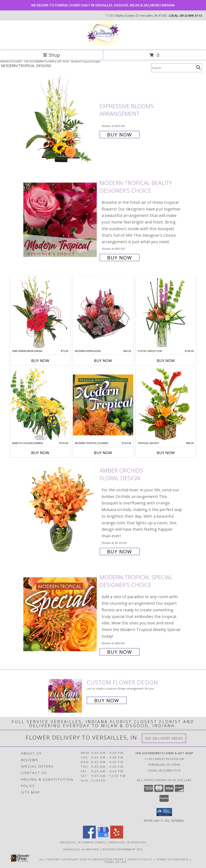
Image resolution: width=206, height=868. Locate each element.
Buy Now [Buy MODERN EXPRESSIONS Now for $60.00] (103, 361)
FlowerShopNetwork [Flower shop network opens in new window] (106, 859)
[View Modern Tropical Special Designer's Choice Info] (60, 614)
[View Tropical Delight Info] (166, 405)
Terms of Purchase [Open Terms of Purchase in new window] (173, 859)
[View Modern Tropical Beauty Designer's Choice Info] (60, 220)
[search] (198, 67)
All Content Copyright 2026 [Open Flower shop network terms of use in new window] (63, 859)
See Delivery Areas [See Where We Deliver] (164, 738)
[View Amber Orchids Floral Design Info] (60, 511)
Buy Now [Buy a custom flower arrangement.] (107, 700)
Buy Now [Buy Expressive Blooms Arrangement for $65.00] (120, 135)
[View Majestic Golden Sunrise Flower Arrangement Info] (40, 405)
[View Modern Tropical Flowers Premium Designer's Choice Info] (103, 405)
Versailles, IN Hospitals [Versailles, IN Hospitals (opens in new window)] (128, 842)
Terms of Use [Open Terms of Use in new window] (116, 862)
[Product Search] (173, 68)
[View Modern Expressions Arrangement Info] (103, 313)
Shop (51, 55)
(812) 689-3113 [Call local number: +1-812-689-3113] (191, 15)
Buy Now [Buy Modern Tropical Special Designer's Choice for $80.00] (120, 652)
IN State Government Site (123, 849)
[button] (164, 812)
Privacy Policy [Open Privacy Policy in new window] (140, 859)
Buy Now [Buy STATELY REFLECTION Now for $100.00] (166, 361)
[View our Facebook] (89, 837)
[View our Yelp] (117, 837)
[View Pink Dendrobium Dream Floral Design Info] (40, 313)
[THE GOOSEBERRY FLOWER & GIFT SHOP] (103, 44)
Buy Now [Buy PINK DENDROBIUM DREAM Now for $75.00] (40, 361)
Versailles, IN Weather (81, 849)
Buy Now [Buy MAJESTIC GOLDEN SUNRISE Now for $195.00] (40, 453)
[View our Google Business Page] (103, 837)
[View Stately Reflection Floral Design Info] (166, 313)
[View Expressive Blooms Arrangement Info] (60, 120)
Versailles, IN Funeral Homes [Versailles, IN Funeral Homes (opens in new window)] (82, 842)
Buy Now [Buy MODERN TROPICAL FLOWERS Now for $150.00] (103, 453)
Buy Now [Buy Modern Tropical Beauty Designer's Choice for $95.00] (120, 258)
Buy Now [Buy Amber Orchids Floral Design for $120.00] (120, 551)
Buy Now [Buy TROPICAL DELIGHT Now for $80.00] (166, 453)
